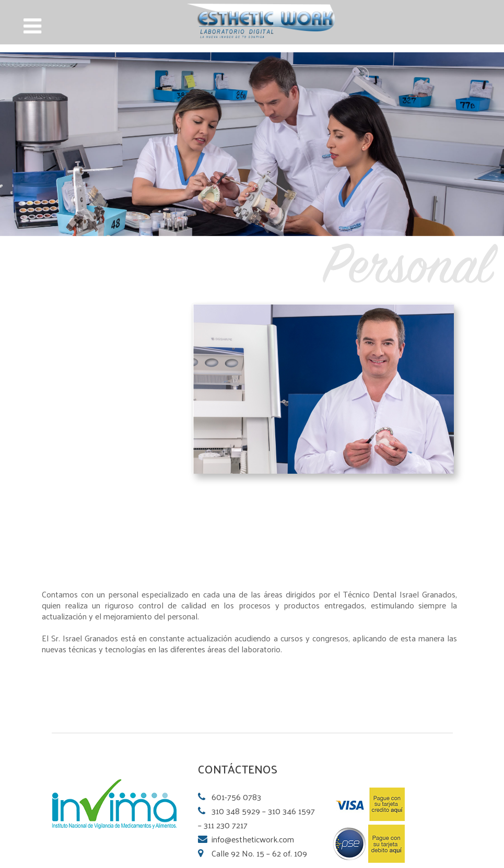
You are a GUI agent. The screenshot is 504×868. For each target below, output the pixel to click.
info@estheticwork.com (253, 839)
